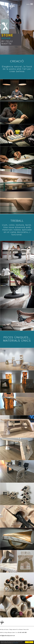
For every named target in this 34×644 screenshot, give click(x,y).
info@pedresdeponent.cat (7, 636)
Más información (16, 643)
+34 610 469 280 (22, 633)
